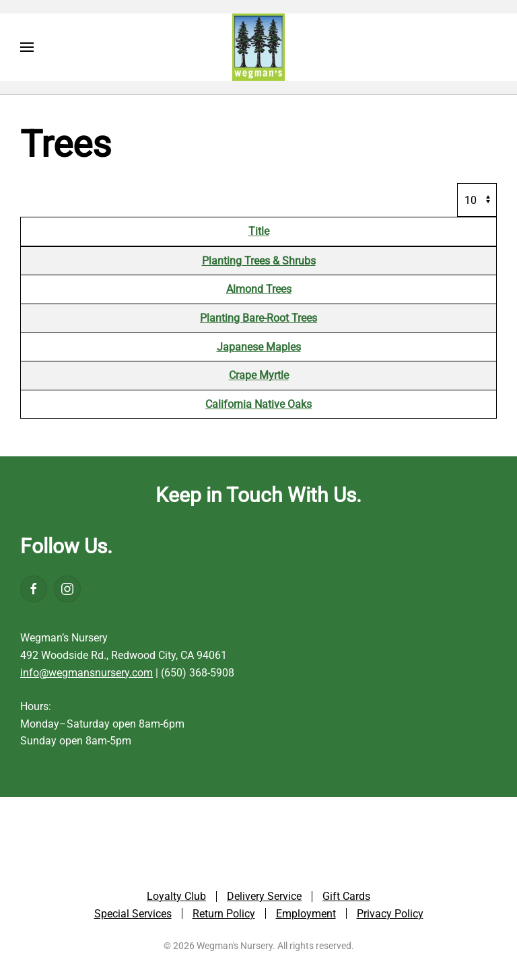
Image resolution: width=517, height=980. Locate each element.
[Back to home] (258, 47)
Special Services (133, 915)
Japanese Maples (259, 347)
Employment (306, 915)
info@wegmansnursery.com (87, 673)
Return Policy (224, 915)
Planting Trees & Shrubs (259, 261)
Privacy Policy (390, 915)
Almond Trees (259, 289)
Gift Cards (346, 898)
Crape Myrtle (259, 375)
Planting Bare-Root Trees (258, 318)
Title (259, 231)
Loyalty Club (176, 898)
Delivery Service (264, 898)
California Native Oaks (258, 404)
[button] (27, 47)
